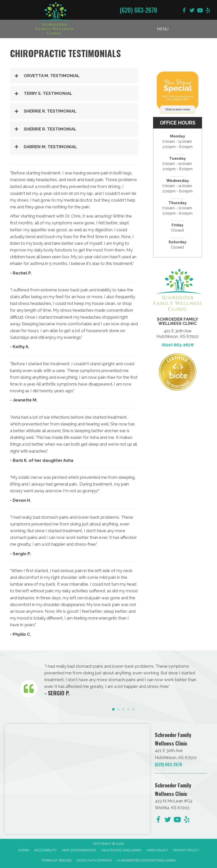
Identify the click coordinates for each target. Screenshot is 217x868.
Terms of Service (57, 860)
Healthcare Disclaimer (121, 850)
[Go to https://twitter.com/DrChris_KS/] (192, 11)
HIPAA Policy (157, 850)
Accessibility (45, 850)
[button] (74, 76)
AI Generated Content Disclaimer (146, 860)
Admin (24, 850)
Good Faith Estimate (94, 860)
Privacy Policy (186, 850)
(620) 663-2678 (138, 10)
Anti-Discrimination (79, 850)
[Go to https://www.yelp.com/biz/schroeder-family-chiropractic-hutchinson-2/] (208, 11)
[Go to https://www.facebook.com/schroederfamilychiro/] (184, 11)
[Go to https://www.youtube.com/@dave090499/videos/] (200, 11)
